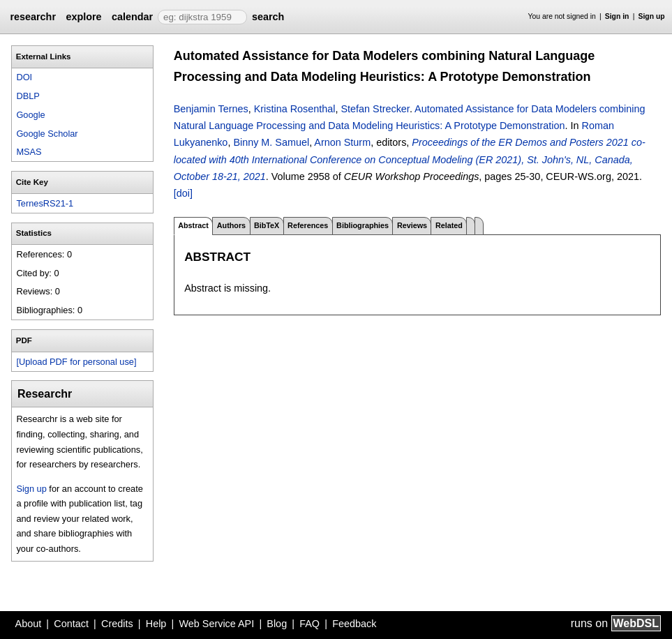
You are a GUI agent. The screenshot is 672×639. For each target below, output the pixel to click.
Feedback (354, 624)
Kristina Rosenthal (295, 109)
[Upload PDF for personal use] (76, 362)
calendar (132, 17)
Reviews (412, 225)
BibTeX (267, 225)
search (268, 17)
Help (156, 624)
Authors (231, 225)
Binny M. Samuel (271, 142)
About (29, 624)
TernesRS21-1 (45, 203)
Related (449, 225)
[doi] (183, 193)
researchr (33, 17)
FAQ (309, 624)
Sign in (617, 16)
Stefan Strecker (375, 109)
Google (30, 115)
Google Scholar (47, 134)
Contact (71, 624)
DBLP (28, 96)
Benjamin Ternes (211, 109)
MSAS (29, 152)
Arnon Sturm (342, 142)
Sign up (652, 16)
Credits (117, 624)
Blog (277, 624)
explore (83, 17)
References (308, 225)
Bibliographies (363, 225)
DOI (24, 77)
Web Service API (216, 624)
